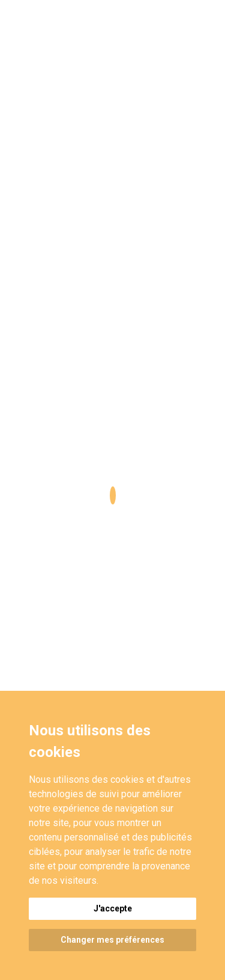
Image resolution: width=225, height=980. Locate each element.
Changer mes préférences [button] (112, 940)
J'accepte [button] (113, 908)
